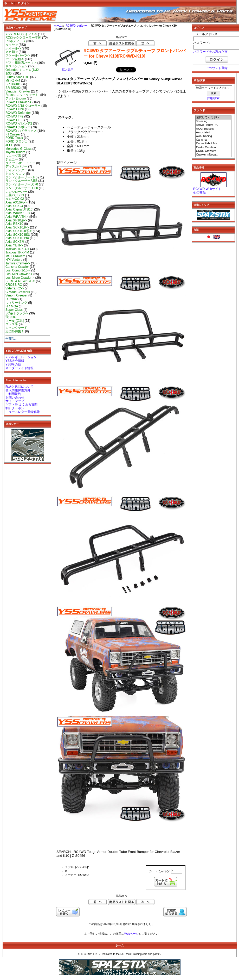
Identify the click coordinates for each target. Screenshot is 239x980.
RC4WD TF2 (14, 116)
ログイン (24, 3)
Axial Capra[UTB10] (19, 209)
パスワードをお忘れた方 (210, 52)
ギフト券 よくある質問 (21, 405)
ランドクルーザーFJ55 (21, 181)
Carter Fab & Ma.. (214, 144)
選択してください (214, 117)
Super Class (14, 310)
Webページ (131, 934)
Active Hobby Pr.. (214, 125)
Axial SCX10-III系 (18, 235)
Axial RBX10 (14, 224)
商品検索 (199, 80)
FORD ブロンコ (17, 141)
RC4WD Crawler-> (18, 102)
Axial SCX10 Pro (17, 238)
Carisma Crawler (17, 267)
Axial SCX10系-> (17, 227)
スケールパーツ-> (18, 55)
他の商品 (199, 193)
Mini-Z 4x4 (13, 80)
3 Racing (214, 121)
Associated (214, 133)
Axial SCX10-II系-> (19, 231)
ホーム (9, 3)
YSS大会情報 (15, 361)
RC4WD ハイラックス (21, 131)
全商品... (11, 339)
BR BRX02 (13, 88)
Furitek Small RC (17, 77)
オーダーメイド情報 (20, 368)
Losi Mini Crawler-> (19, 274)
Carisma (214, 140)
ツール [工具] (15, 321)
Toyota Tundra (15, 152)
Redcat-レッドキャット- (22, 95)
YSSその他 (13, 364)
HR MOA (12, 306)
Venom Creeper (17, 295)
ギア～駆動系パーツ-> (21, 63)
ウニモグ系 (13, 156)
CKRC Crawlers (214, 151)
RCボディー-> (15, 41)
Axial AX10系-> (16, 202)
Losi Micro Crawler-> (20, 278)
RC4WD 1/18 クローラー (23, 106)
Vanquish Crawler (18, 91)
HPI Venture (14, 260)
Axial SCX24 (14, 206)
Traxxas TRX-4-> (17, 249)
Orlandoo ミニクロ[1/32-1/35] (23, 72)
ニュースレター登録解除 (23, 412)
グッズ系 (12, 324)
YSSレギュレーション (21, 357)
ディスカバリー (16, 166)
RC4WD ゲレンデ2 (19, 123)
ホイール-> (13, 48)
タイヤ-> (12, 45)
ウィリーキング (16, 303)
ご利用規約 (13, 394)
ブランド (199, 110)
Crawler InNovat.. (214, 155)
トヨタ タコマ (15, 174)
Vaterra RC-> (15, 288)
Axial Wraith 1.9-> (18, 213)
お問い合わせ (15, 398)
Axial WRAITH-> (17, 217)
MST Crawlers (15, 256)
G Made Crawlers (18, 292)
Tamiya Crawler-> (18, 263)
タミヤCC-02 (15, 199)
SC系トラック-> (17, 313)
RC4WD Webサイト (207, 189)
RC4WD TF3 (14, 120)
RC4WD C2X (15, 109)
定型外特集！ (15, 331)
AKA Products (214, 129)
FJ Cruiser (13, 134)
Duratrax (11, 299)
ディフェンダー (16, 170)
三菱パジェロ (15, 195)
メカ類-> (12, 52)
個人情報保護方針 (18, 390)
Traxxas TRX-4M (17, 252)
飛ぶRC (11, 317)
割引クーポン (15, 408)
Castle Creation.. (214, 147)
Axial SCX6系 (15, 242)
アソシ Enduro (16, 98)
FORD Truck (14, 138)
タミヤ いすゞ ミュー (20, 163)
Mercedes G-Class (18, 149)
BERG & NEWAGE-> (20, 281)
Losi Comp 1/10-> (18, 270)
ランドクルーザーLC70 (22, 184)
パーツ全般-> (15, 59)
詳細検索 (213, 98)
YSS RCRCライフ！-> (21, 34)
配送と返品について (20, 387)
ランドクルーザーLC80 (22, 188)
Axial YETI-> (14, 245)
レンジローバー (16, 192)
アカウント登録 (217, 68)
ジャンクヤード (16, 328)
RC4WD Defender (18, 113)
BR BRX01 (13, 84)
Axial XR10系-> (16, 220)
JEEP (9, 145)
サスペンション (16, 66)
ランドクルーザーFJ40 (21, 177)
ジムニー (12, 159)
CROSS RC (14, 285)
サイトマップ (15, 401)
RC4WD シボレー (76, 26)
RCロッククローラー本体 (23, 38)
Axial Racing (214, 136)
